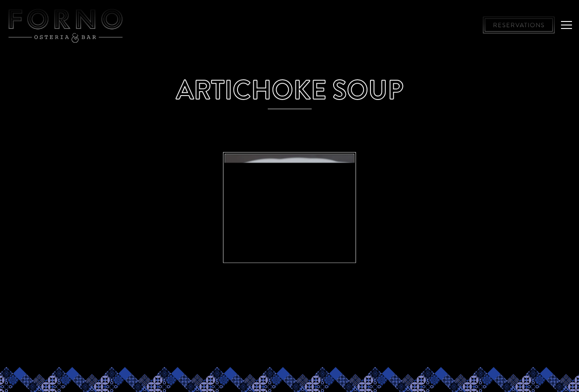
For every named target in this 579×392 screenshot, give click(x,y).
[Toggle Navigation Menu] (566, 25)
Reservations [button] (519, 25)
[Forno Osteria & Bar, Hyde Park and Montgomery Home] (66, 25)
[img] (289, 200)
